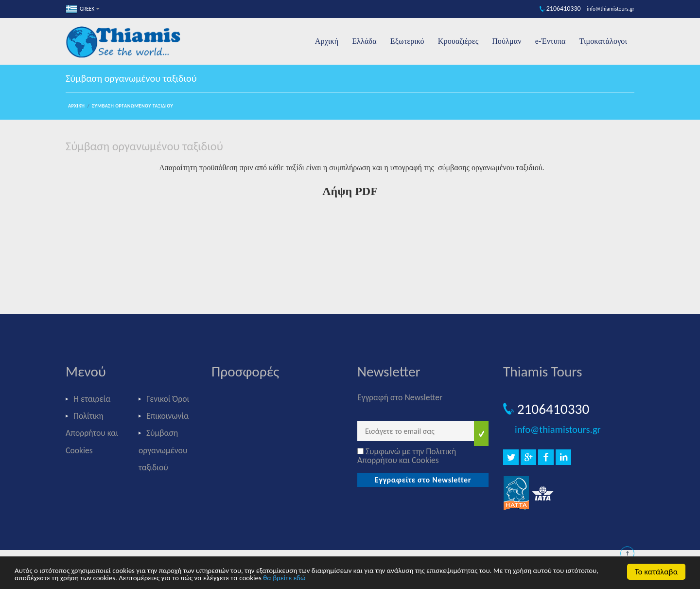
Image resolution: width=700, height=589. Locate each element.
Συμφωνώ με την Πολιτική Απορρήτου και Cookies (407, 456)
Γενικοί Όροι (168, 399)
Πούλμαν (507, 41)
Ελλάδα (364, 41)
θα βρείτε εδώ (284, 578)
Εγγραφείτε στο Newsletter (423, 480)
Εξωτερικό (407, 41)
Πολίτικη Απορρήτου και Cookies (92, 433)
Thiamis (126, 43)
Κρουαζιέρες (458, 41)
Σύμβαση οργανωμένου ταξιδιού (132, 106)
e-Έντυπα (551, 41)
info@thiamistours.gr (558, 429)
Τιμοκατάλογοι (603, 41)
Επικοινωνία (167, 416)
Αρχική (327, 41)
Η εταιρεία (92, 399)
